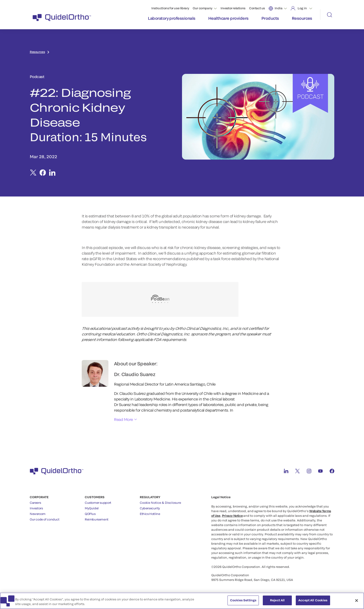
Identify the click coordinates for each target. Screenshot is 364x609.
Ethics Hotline (150, 514)
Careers (35, 503)
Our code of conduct (45, 519)
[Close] (357, 601)
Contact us (257, 8)
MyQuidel (92, 508)
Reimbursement (97, 519)
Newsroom (38, 514)
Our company (203, 8)
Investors (36, 508)
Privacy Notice (232, 516)
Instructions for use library (170, 8)
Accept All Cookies (313, 601)
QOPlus (90, 514)
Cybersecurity (150, 508)
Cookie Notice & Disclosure (160, 503)
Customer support (98, 503)
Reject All (277, 601)
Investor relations (233, 8)
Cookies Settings (243, 601)
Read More (123, 419)
